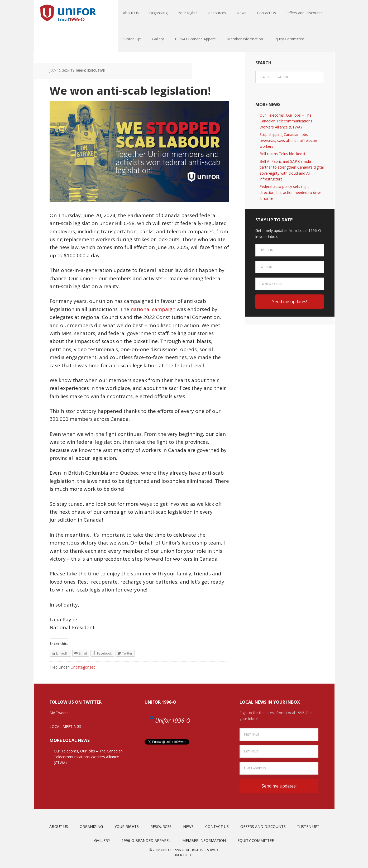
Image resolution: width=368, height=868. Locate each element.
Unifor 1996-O (160, 702)
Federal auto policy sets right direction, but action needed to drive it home (290, 192)
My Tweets (59, 713)
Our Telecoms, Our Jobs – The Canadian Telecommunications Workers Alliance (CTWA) (286, 121)
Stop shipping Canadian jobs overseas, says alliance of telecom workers (289, 140)
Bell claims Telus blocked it (283, 154)
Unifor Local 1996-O (68, 13)
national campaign (153, 309)
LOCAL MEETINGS (65, 726)
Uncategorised (83, 667)
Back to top (184, 855)
